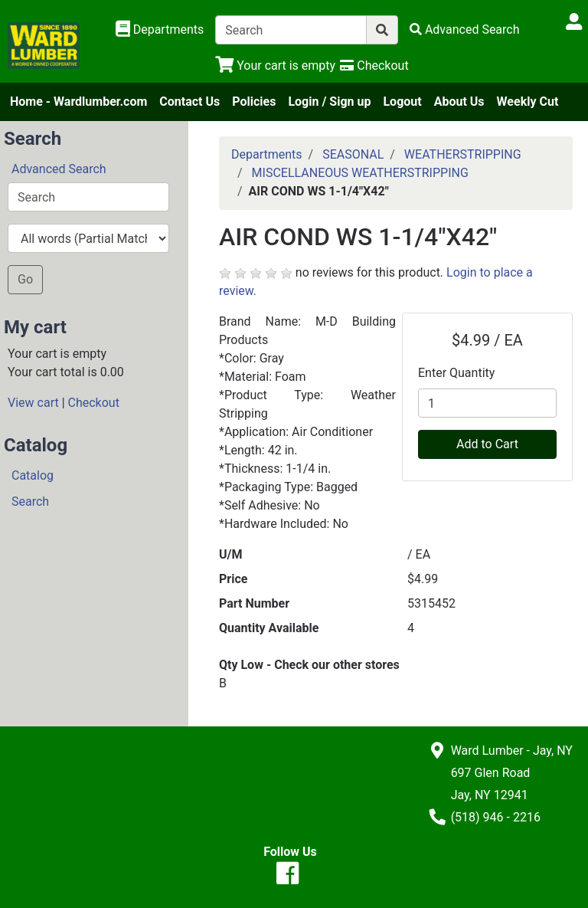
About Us (459, 102)
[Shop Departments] (160, 30)
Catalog (33, 475)
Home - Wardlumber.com (78, 102)
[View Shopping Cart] (275, 66)
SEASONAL (353, 154)
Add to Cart (487, 444)
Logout (402, 102)
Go (25, 279)
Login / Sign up (329, 102)
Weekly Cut (528, 102)
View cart (33, 403)
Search (30, 502)
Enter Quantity (456, 373)
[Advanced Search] (465, 30)
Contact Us (189, 102)
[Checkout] (374, 66)
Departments (267, 154)
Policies (254, 102)
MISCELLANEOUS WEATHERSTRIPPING (360, 173)
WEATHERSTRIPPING (463, 154)
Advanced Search (59, 169)
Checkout (94, 403)
